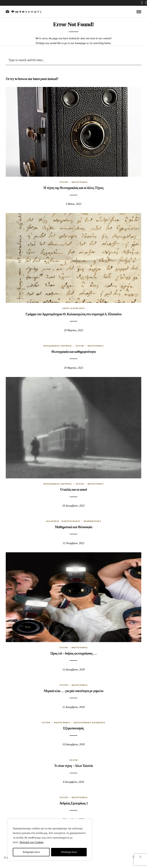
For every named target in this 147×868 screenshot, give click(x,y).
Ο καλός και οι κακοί (73, 490)
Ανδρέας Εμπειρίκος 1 (74, 803)
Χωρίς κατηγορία (74, 308)
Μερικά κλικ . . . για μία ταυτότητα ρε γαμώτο (74, 691)
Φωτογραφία (79, 182)
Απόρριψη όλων (31, 852)
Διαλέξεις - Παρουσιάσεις (63, 521)
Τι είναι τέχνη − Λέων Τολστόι (73, 766)
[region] (50, 840)
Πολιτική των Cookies (31, 842)
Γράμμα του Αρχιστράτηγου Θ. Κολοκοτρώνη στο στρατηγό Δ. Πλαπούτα (74, 314)
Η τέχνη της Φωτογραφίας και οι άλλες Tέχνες (73, 188)
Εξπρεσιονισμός (73, 728)
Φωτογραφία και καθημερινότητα (73, 352)
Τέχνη (64, 182)
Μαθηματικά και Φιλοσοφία (73, 527)
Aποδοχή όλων (69, 852)
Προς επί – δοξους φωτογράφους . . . (74, 653)
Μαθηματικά (92, 521)
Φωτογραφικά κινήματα (89, 723)
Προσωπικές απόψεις (58, 346)
